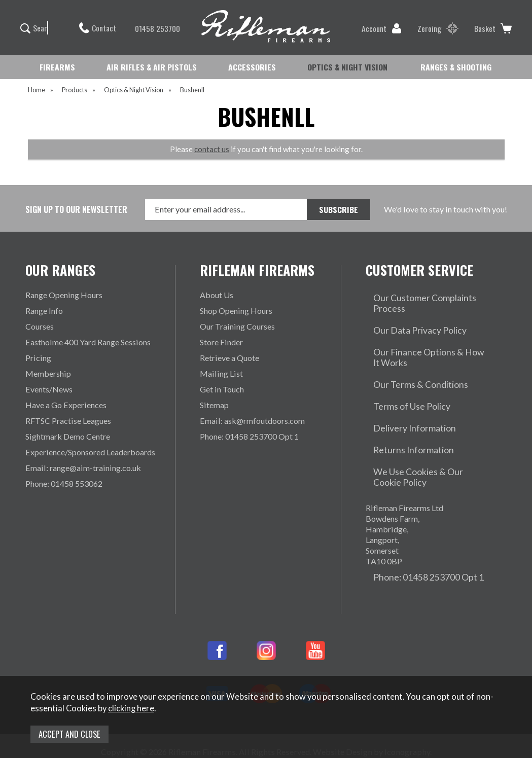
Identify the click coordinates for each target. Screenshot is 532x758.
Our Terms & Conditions (408, 352)
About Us (217, 295)
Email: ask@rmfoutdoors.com (252, 421)
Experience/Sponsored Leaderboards (90, 452)
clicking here (131, 708)
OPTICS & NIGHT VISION (347, 67)
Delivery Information (403, 383)
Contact (98, 28)
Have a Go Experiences (66, 405)
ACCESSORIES (252, 67)
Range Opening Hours (64, 295)
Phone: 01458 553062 (64, 483)
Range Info (44, 311)
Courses (40, 326)
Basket (493, 28)
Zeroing (438, 28)
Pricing (38, 358)
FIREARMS (57, 67)
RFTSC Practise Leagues (68, 421)
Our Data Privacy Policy (408, 311)
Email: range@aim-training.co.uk (83, 468)
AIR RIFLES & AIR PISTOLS (152, 67)
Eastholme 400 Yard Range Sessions (88, 342)
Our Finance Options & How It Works (419, 331)
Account (382, 28)
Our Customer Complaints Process (427, 295)
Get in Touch (222, 389)
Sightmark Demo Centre (68, 436)
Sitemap (214, 405)
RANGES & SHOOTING (456, 67)
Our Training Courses (237, 326)
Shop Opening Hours (236, 311)
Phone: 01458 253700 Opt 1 (249, 436)
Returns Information (401, 399)
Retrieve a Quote (229, 358)
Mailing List (221, 373)
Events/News (49, 389)
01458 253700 (152, 28)
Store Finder (221, 342)
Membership (48, 373)
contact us (212, 149)
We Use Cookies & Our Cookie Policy (420, 419)
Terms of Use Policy (401, 367)
